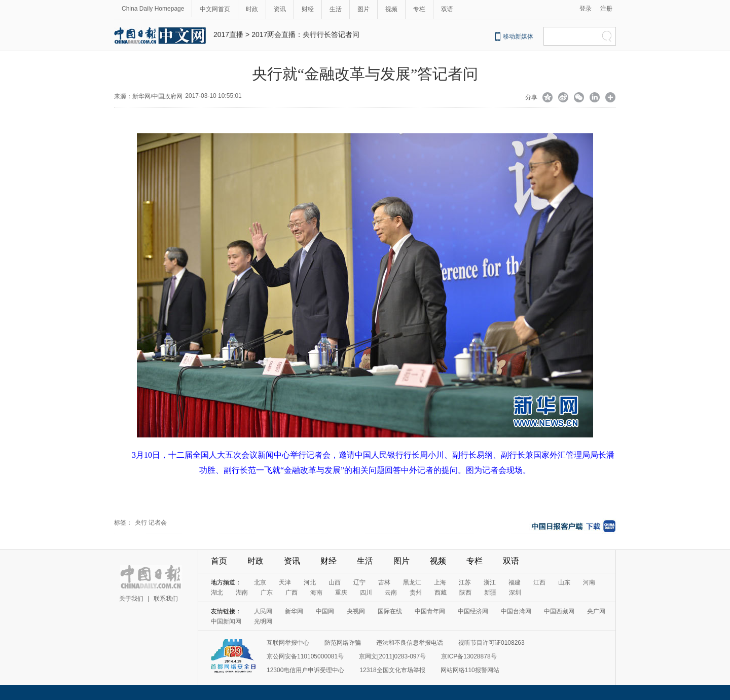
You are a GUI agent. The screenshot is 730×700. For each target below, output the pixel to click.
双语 (447, 9)
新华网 (294, 611)
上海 (440, 582)
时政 (252, 9)
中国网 (325, 611)
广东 (267, 593)
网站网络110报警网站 (470, 670)
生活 (336, 9)
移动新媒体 (518, 36)
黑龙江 (412, 582)
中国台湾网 (516, 611)
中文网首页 (215, 9)
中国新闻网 (226, 621)
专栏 (419, 9)
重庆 (341, 593)
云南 (391, 593)
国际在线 (390, 611)
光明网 (263, 621)
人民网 (263, 611)
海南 (316, 593)
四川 (366, 593)
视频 (391, 9)
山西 (335, 582)
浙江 (490, 582)
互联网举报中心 (288, 643)
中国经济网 (473, 611)
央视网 (356, 611)
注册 (606, 9)
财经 (308, 9)
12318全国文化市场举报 (392, 670)
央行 (141, 523)
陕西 (465, 593)
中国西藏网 (559, 611)
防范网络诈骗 (343, 643)
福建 (515, 582)
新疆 (490, 593)
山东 (564, 582)
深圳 (515, 593)
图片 (363, 9)
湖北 (217, 593)
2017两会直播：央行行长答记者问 (305, 34)
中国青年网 (430, 611)
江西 (539, 582)
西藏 (441, 593)
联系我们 (166, 599)
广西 (291, 593)
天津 (285, 582)
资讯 (280, 9)
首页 (219, 561)
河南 (589, 582)
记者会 (158, 523)
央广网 (596, 611)
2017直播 (228, 34)
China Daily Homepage (153, 9)
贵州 (416, 593)
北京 (260, 582)
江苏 (465, 582)
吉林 (384, 582)
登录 (586, 9)
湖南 (242, 593)
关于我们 (131, 599)
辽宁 (359, 582)
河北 (310, 582)
